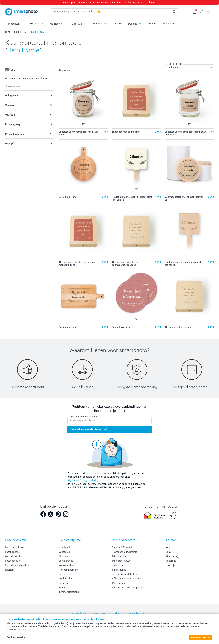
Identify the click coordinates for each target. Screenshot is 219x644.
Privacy (63, 574)
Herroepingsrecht (68, 570)
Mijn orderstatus (121, 561)
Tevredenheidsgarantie (125, 552)
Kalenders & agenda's (17, 565)
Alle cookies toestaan (200, 637)
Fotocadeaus (12, 561)
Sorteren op (175, 64)
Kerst (168, 547)
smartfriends (119, 570)
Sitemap (63, 556)
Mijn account (119, 556)
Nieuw (118, 24)
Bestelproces (66, 561)
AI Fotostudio (100, 24)
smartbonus (119, 565)
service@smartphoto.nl (125, 574)
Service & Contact (122, 547)
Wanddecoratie (13, 556)
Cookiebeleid (66, 579)
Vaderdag (171, 561)
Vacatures (64, 552)
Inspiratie (169, 24)
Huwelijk (170, 565)
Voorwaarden (66, 565)
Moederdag (172, 556)
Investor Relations (69, 592)
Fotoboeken (37, 24)
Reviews (63, 583)
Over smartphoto (70, 540)
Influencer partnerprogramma (128, 588)
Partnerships (119, 583)
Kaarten (9, 570)
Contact (152, 24)
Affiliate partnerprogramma (127, 579)
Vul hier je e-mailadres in (84, 417)
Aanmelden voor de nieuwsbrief (89, 429)
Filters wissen (13, 86)
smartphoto (65, 547)
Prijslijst (63, 588)
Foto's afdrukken (14, 547)
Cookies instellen (18, 637)
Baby (168, 552)
